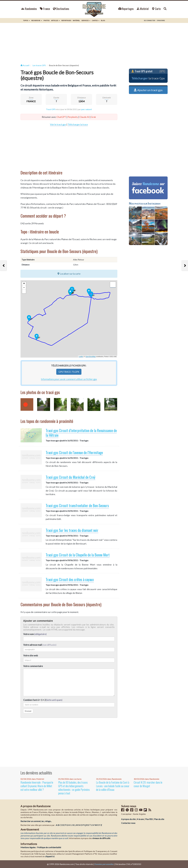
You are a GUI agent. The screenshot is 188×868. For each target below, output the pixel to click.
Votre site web (31, 655)
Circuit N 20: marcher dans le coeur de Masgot (148, 784)
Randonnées (29, 9)
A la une (140, 819)
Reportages (126, 9)
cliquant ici (50, 856)
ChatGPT (61, 117)
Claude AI (84, 117)
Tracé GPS (51, 109)
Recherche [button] (37, 20)
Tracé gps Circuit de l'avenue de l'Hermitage (74, 452)
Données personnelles (104, 864)
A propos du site (128, 819)
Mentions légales (28, 847)
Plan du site (159, 819)
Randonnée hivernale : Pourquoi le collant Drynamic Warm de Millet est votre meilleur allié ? (37, 786)
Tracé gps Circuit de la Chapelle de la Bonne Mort (78, 555)
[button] (24, 291)
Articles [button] (55, 20)
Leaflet (81, 357)
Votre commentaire (33, 666)
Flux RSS (149, 819)
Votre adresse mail (33, 645)
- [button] (24, 288)
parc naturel (86, 109)
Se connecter (150, 20)
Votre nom (35, 634)
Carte (156, 9)
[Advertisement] (94, 44)
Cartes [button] (96, 20)
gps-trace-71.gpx (69, 372)
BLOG (103, 20)
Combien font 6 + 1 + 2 (43, 700)
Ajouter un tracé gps (148, 90)
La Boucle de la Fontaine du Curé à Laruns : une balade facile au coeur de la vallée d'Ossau (113, 786)
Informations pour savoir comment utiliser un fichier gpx (69, 379)
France (45, 9)
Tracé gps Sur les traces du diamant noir (72, 530)
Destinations (61, 9)
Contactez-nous (128, 823)
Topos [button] (27, 20)
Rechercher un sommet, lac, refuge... (36, 821)
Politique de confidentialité (49, 847)
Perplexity (73, 117)
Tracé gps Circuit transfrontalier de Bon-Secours (77, 505)
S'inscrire (161, 20)
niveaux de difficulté (101, 838)
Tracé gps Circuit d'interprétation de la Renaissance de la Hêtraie (81, 433)
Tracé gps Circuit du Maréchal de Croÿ (71, 477)
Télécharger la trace (78, 124)
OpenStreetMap (91, 357)
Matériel (143, 9)
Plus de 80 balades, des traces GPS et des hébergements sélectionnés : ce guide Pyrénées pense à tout (74, 788)
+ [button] (24, 284)
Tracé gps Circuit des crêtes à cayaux (70, 579)
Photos (47, 20)
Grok (93, 117)
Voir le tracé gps (58, 124)
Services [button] (86, 20)
